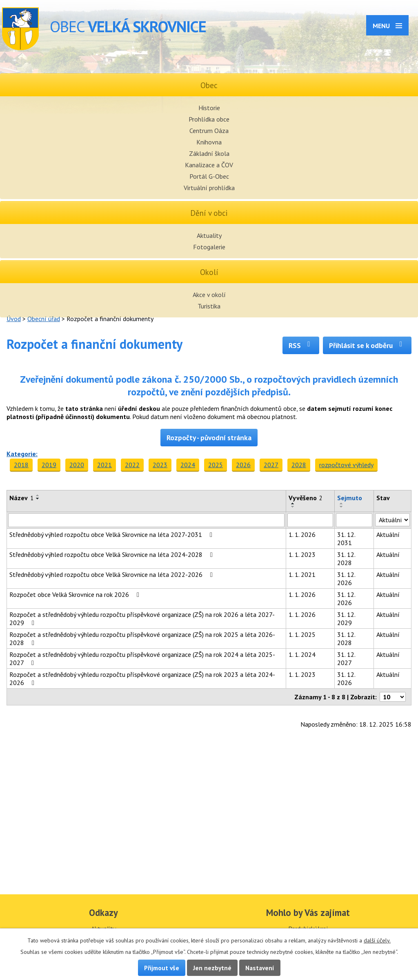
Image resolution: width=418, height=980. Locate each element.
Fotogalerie (209, 247)
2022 (132, 465)
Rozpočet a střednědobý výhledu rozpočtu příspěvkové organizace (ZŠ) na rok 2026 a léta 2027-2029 (142, 619)
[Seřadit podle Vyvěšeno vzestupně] (293, 503)
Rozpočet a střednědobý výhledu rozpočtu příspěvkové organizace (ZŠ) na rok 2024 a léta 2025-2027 (142, 659)
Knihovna (209, 142)
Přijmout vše (162, 968)
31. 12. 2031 (346, 539)
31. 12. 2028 (346, 559)
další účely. (377, 940)
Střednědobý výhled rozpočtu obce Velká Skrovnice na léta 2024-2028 (112, 554)
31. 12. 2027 (346, 659)
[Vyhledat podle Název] (146, 520)
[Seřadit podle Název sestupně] (38, 499)
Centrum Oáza (209, 131)
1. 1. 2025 (302, 634)
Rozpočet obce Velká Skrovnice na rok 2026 (76, 594)
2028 (299, 465)
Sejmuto (350, 498)
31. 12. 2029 (346, 619)
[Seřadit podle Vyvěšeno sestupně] (293, 507)
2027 (271, 465)
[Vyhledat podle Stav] (392, 520)
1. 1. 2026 (302, 534)
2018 (21, 465)
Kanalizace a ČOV (209, 165)
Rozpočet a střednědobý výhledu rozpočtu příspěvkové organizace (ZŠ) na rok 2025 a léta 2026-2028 (142, 639)
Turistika (209, 306)
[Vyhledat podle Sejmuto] (354, 520)
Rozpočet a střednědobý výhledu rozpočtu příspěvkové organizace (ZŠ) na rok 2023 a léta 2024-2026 (142, 678)
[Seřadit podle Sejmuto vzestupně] (342, 503)
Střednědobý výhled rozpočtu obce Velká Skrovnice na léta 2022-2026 (112, 574)
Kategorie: (22, 454)
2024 (188, 465)
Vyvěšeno (306, 498)
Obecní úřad (44, 319)
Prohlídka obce (209, 119)
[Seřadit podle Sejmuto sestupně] (342, 507)
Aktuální (388, 534)
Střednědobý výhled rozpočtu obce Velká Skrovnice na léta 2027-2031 (112, 534)
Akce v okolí (209, 295)
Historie (209, 108)
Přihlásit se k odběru (367, 345)
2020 (77, 465)
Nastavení (260, 968)
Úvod (14, 319)
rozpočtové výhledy (346, 465)
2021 (104, 465)
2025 (216, 465)
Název (21, 498)
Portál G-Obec (209, 176)
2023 (160, 465)
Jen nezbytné (212, 968)
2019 (49, 465)
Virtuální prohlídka (209, 188)
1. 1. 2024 (302, 654)
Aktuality (209, 235)
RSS (301, 345)
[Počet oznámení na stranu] (393, 697)
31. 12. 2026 (346, 579)
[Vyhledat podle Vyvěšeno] (310, 520)
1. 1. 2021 (302, 574)
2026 (243, 465)
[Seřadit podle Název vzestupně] (38, 495)
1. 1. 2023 (302, 554)
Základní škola (209, 153)
